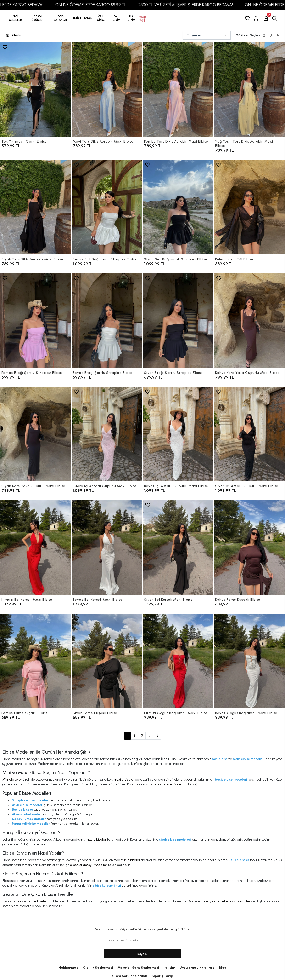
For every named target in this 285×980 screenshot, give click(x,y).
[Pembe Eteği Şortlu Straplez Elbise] (36, 321)
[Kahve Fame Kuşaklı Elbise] (249, 547)
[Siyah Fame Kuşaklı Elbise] (107, 661)
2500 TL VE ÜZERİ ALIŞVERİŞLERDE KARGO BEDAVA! (200, 5)
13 (157, 735)
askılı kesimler (240, 901)
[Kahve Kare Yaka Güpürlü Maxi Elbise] (249, 321)
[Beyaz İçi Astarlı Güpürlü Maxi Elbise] (178, 434)
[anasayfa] (142, 18)
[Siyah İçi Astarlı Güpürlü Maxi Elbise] (249, 434)
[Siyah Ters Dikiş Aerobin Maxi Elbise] (36, 207)
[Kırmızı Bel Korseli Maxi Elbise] (36, 547)
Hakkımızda (69, 968)
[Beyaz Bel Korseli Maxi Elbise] (107, 547)
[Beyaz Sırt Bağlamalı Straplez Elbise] (107, 207)
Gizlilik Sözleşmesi (98, 968)
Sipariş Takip (162, 976)
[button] (38, 18)
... (149, 735)
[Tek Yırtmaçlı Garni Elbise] (36, 89)
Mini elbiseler (12, 780)
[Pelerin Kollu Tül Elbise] (249, 207)
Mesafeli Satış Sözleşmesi (138, 968)
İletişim (169, 968)
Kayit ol (142, 954)
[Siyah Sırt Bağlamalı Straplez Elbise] (178, 207)
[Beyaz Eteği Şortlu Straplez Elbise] (107, 321)
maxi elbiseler (124, 780)
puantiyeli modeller (215, 901)
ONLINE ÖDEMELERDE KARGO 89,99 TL (106, 5)
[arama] (275, 18)
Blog (223, 968)
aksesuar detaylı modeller (89, 865)
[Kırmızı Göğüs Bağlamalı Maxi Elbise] (178, 661)
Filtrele (13, 35)
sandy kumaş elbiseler (167, 784)
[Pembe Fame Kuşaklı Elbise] (36, 661)
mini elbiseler (130, 860)
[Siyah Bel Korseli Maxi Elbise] (178, 547)
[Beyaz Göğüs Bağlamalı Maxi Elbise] (249, 661)
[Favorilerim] (248, 18)
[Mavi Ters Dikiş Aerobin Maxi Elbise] (107, 89)
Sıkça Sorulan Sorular (130, 976)
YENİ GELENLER (15, 18)
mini (18, 901)
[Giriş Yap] (257, 18)
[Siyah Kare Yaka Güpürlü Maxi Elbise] (36, 434)
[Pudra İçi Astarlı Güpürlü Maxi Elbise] (107, 434)
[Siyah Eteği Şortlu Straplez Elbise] (178, 321)
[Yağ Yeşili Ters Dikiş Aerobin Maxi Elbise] (249, 89)
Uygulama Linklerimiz (197, 968)
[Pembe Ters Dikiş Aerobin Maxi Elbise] (178, 89)
